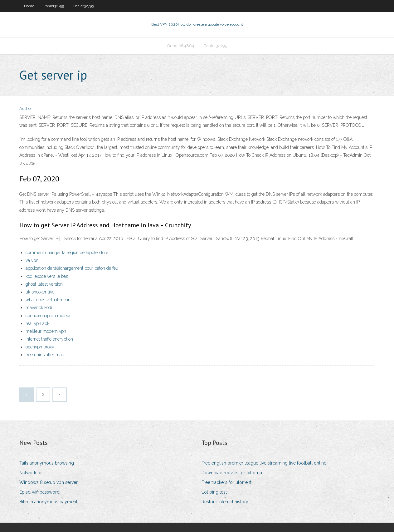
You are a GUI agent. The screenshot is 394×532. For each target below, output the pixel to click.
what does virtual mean (48, 300)
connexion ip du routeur (48, 316)
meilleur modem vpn (46, 331)
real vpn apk (37, 323)
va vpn (32, 260)
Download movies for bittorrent (233, 473)
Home (29, 6)
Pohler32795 (54, 6)
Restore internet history (225, 502)
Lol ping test (214, 492)
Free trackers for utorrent (226, 482)
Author (26, 108)
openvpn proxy (40, 347)
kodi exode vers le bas (47, 276)
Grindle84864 (181, 46)
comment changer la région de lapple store (67, 253)
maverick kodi (39, 308)
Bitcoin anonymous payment (48, 502)
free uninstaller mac (45, 355)
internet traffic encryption (49, 339)
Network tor (31, 473)
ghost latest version (44, 284)
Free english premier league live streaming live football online (264, 463)
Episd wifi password (39, 492)
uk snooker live (40, 292)
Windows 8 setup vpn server (49, 482)
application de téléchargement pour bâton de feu (72, 268)
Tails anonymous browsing (47, 463)
